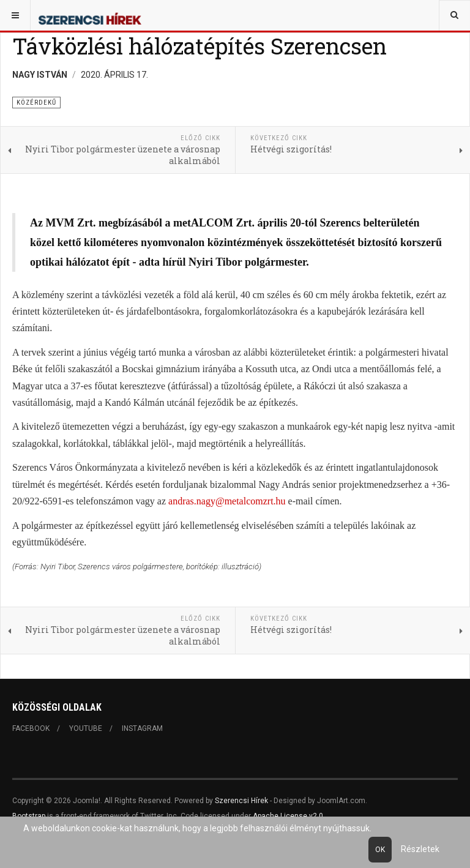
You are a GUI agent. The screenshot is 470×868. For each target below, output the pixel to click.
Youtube (86, 728)
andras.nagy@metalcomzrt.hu (227, 501)
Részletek (420, 849)
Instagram (142, 728)
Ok (380, 850)
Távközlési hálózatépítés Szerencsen (200, 46)
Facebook (31, 728)
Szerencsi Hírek (241, 801)
